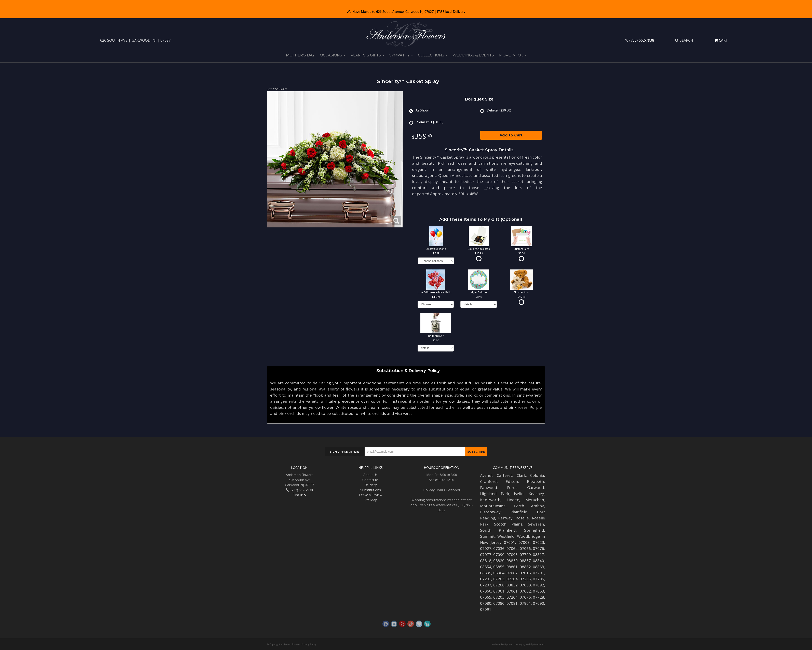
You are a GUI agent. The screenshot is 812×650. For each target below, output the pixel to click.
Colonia (537, 475)
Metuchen (535, 500)
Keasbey (536, 494)
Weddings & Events (473, 55)
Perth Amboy (529, 506)
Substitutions (371, 490)
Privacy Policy (309, 644)
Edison (512, 481)
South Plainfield (498, 530)
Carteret (504, 475)
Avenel (486, 475)
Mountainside (493, 506)
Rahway (505, 518)
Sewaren (536, 524)
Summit (487, 536)
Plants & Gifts (366, 55)
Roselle (522, 518)
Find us (299, 495)
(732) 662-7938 (642, 40)
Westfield (506, 536)
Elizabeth (536, 481)
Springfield (534, 530)
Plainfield (519, 512)
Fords (512, 488)
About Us (370, 475)
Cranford (488, 481)
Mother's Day (300, 55)
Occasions (331, 55)
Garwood (536, 488)
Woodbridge (529, 536)
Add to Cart (511, 135)
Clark (521, 475)
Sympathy (400, 55)
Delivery (371, 485)
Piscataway (490, 512)
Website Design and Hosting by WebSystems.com (518, 644)
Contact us (370, 480)
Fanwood (489, 488)
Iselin (519, 494)
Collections (431, 55)
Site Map (370, 500)
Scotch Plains (508, 524)
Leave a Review (371, 495)
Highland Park (495, 494)
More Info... (511, 55)
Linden (513, 500)
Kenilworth (490, 500)
